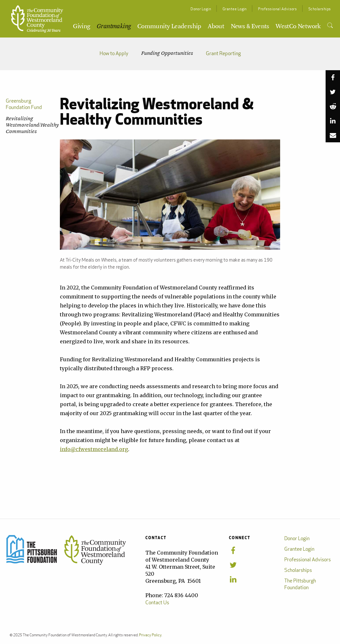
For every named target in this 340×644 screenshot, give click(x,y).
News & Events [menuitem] (250, 27)
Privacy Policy (150, 635)
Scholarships (320, 9)
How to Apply (114, 54)
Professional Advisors (277, 9)
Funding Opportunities (167, 53)
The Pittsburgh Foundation (300, 584)
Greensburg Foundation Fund (24, 104)
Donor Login (201, 9)
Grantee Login (235, 9)
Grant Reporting (223, 54)
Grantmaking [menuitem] (114, 27)
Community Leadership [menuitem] (169, 27)
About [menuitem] (216, 27)
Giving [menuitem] (81, 27)
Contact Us (157, 602)
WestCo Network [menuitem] (298, 27)
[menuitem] (330, 26)
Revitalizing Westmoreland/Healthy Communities (30, 125)
